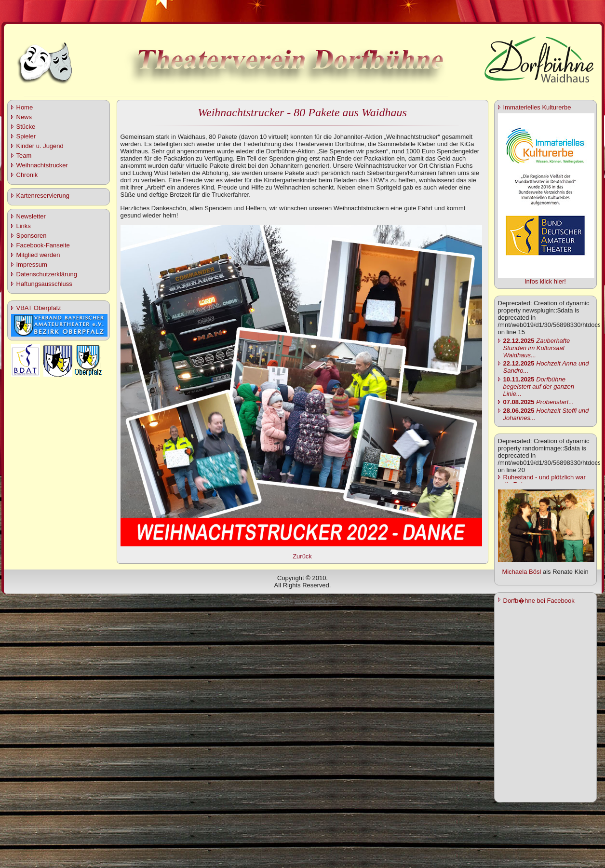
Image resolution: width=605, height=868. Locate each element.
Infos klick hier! (545, 281)
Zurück (302, 556)
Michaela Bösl (521, 572)
